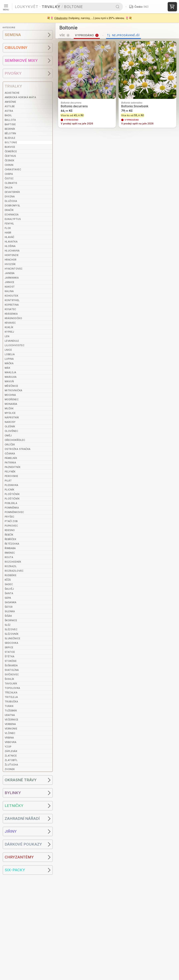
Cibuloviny (61, 18)
